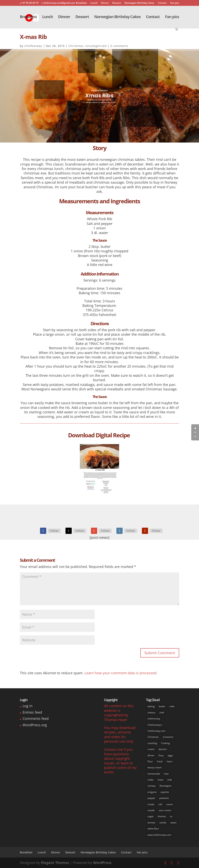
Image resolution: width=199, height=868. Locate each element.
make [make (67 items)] (151, 780)
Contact (162, 3)
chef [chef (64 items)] (162, 713)
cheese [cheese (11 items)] (151, 713)
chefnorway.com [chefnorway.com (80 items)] (156, 731)
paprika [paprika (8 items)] (165, 792)
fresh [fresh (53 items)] (160, 761)
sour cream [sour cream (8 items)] (165, 810)
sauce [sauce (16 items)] (170, 804)
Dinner (105, 3)
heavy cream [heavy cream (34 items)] (154, 767)
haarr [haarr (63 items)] (170, 761)
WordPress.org (35, 725)
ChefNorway (33, 46)
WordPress (102, 863)
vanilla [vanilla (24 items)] (163, 823)
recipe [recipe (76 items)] (151, 804)
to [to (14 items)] (171, 816)
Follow (54, 531)
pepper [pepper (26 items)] (151, 798)
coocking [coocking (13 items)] (152, 743)
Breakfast (81, 3)
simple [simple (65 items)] (151, 810)
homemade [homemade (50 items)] (154, 774)
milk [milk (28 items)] (170, 780)
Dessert (117, 3)
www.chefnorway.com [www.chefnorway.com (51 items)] (159, 835)
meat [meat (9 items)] (160, 780)
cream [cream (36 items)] (151, 749)
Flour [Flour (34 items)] (150, 761)
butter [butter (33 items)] (162, 706)
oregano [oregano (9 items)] (152, 792)
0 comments (119, 46)
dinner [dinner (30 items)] (151, 755)
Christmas (76, 46)
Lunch (94, 3)
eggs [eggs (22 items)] (170, 755)
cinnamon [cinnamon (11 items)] (168, 737)
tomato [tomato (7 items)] (151, 823)
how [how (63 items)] (166, 774)
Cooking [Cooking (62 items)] (165, 743)
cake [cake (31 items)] (172, 706)
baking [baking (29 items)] (151, 706)
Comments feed (36, 718)
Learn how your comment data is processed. (121, 673)
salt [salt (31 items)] (160, 804)
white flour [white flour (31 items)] (153, 829)
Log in (27, 706)
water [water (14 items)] (174, 823)
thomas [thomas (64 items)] (162, 816)
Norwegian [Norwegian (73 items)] (165, 786)
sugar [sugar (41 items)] (151, 816)
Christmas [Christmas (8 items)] (153, 737)
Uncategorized (96, 46)
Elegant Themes (55, 863)
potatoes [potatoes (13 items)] (164, 798)
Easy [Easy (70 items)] (161, 755)
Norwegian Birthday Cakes (139, 3)
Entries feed (32, 712)
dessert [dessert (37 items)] (163, 749)
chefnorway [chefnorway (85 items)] (154, 719)
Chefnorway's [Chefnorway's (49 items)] (155, 725)
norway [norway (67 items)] (151, 786)
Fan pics (175, 3)
